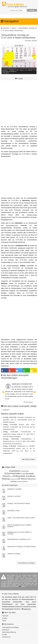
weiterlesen (27, 609)
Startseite (6, 28)
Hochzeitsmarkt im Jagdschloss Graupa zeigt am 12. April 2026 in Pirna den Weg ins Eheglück (19, 434)
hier (20, 586)
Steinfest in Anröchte (14, 496)
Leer (19, 479)
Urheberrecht (6, 637)
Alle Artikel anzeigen (28, 459)
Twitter (4, 621)
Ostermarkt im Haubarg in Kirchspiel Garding (21, 546)
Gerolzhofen (25, 471)
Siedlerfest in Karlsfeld (14, 489)
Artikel (14, 28)
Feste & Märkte (17, 4)
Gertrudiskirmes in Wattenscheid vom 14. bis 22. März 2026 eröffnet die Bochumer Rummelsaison (19, 441)
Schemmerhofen (13, 473)
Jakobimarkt (21, 248)
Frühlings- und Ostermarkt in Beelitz (19, 503)
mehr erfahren (28, 402)
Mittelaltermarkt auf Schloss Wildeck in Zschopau (19, 533)
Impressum (6, 630)
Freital (23, 474)
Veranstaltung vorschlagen (26, 563)
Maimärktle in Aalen (13, 511)
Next (34, 59)
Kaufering (20, 482)
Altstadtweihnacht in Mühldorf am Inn (19, 539)
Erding (17, 476)
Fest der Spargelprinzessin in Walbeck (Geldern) (19, 526)
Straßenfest (31, 281)
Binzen (25, 481)
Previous (4, 59)
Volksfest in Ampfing (14, 554)
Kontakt (4, 635)
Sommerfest (5, 271)
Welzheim (6, 410)
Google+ (5, 618)
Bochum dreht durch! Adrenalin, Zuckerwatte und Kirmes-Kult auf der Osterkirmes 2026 (19, 427)
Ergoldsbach (15, 471)
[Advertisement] (19, 105)
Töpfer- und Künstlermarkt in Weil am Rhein (21, 518)
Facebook (5, 616)
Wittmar (24, 479)
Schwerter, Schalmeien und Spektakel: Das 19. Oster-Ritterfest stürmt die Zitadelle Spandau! (19, 420)
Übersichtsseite (14, 152)
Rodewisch (13, 479)
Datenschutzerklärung (9, 632)
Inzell (12, 476)
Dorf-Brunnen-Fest (12, 225)
